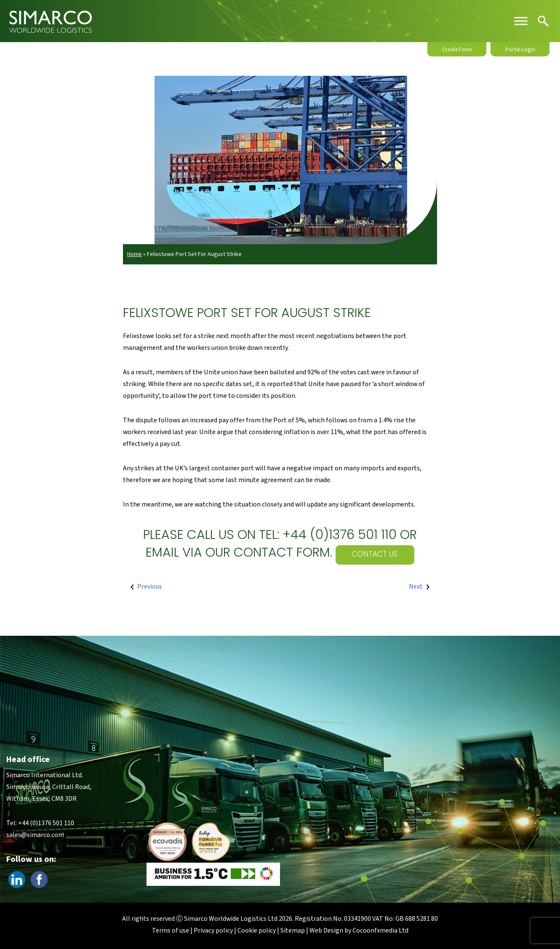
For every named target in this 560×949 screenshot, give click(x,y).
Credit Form (457, 50)
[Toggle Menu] (521, 21)
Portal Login (520, 50)
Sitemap (293, 930)
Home (135, 254)
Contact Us (375, 555)
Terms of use (171, 930)
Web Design (326, 930)
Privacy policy (213, 930)
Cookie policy (257, 930)
